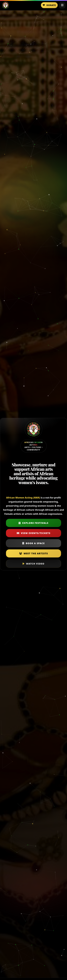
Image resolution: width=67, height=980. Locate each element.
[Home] (6, 5)
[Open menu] (62, 5)
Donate (49, 5)
